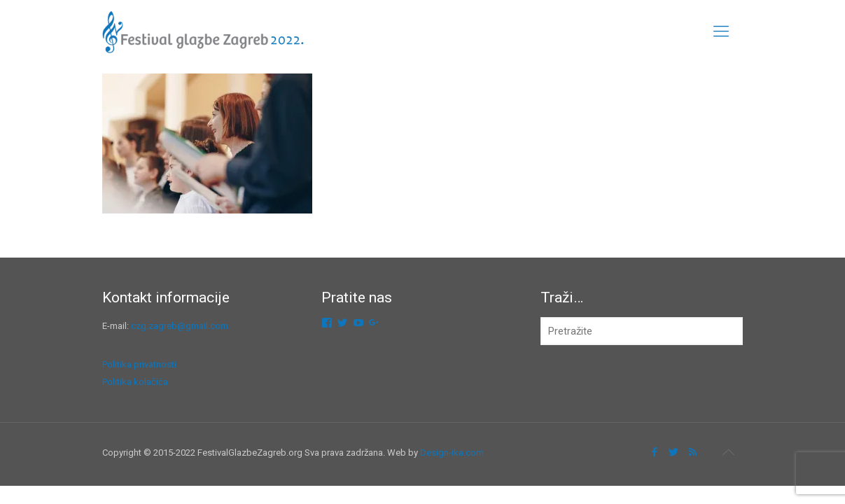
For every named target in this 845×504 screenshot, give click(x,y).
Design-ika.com (452, 453)
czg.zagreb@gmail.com (180, 326)
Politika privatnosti (139, 364)
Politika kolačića (135, 382)
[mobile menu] (721, 31)
